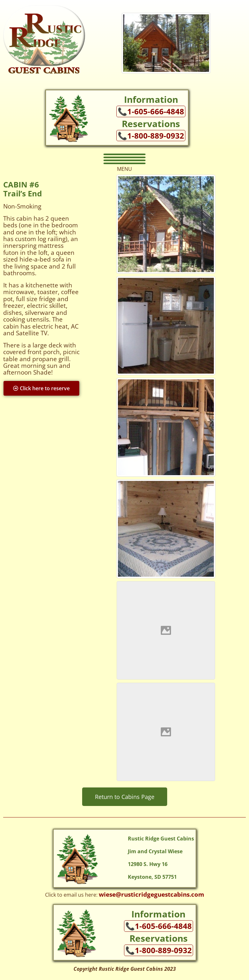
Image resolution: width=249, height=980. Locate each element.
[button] (124, 159)
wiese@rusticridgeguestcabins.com (152, 894)
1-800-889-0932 (156, 136)
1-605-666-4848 (156, 111)
